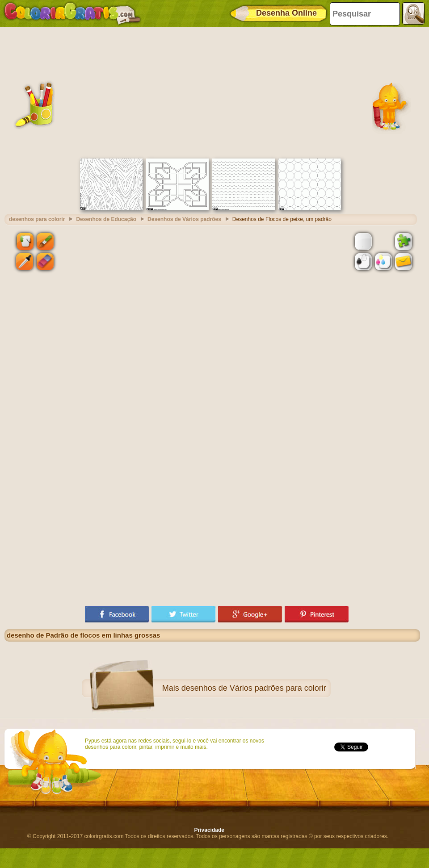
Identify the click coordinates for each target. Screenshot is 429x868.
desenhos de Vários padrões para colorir (254, 688)
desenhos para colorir (37, 219)
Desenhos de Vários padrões (184, 219)
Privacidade (209, 830)
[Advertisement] (212, 92)
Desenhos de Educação (106, 219)
